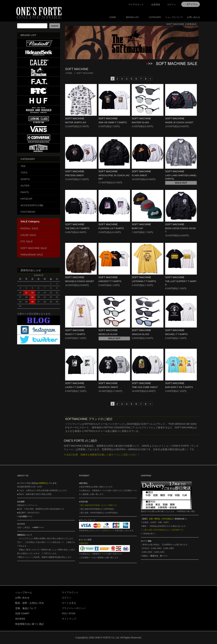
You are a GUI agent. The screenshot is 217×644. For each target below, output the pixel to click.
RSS (64, 613)
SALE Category (30, 221)
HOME (113, 17)
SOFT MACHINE (85, 73)
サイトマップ (69, 619)
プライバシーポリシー (74, 608)
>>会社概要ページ (25, 516)
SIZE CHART (22, 613)
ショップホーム (24, 592)
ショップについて (174, 17)
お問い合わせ (193, 17)
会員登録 (156, 4)
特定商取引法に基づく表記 (29, 624)
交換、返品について (26, 608)
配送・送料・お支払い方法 (29, 603)
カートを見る (69, 603)
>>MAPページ (38, 527)
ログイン (172, 4)
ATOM (72, 613)
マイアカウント (136, 4)
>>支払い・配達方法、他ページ (154, 556)
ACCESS (20, 619)
